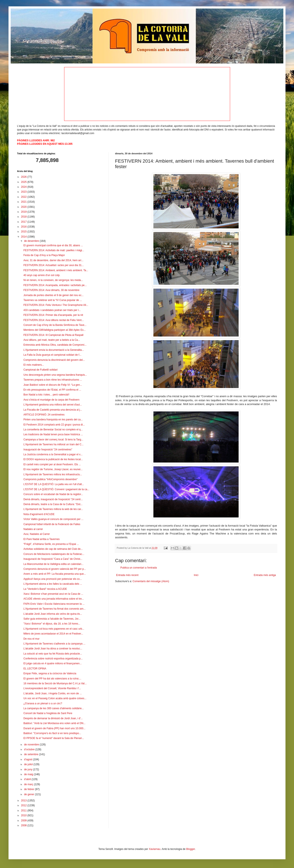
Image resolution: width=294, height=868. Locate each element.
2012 (24, 805)
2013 (24, 801)
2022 (24, 197)
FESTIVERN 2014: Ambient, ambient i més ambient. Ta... (56, 270)
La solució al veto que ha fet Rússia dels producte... (53, 654)
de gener (30, 794)
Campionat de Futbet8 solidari (40, 370)
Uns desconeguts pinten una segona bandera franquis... (55, 375)
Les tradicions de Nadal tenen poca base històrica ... (53, 434)
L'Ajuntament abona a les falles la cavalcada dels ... (53, 584)
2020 (24, 207)
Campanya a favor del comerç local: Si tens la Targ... (53, 440)
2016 (24, 227)
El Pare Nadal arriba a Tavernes (42, 539)
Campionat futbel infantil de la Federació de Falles (52, 524)
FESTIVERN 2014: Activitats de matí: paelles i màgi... (54, 250)
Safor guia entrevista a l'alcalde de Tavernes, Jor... (52, 619)
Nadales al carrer (33, 529)
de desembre (32, 241)
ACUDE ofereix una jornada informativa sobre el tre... (54, 599)
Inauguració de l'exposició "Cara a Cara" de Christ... (53, 559)
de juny (29, 769)
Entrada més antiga (265, 575)
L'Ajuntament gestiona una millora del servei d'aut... (53, 405)
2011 (24, 811)
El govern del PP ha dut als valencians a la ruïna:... (52, 679)
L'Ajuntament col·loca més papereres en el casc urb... (54, 629)
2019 (24, 212)
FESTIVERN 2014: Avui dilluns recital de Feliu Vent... (54, 320)
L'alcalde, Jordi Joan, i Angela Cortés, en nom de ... (53, 693)
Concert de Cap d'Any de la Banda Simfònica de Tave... (55, 325)
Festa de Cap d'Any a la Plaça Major (44, 255)
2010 (24, 815)
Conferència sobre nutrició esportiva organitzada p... (53, 659)
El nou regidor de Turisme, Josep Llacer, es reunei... (53, 469)
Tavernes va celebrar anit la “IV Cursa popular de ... (53, 300)
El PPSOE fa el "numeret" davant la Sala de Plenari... (54, 738)
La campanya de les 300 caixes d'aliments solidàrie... (54, 708)
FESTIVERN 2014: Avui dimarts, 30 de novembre (51, 290)
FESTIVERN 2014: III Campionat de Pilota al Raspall (53, 335)
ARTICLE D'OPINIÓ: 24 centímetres (44, 415)
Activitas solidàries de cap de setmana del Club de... (53, 549)
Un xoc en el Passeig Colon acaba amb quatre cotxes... (55, 698)
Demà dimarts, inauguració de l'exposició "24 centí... (53, 499)
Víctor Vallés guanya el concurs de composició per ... (53, 519)
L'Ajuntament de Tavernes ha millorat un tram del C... (53, 444)
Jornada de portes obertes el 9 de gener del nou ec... (53, 295)
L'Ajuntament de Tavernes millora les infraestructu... (53, 474)
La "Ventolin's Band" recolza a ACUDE (45, 589)
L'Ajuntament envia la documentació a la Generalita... (54, 350)
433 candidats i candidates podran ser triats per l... (52, 310)
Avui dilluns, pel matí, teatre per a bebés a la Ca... (52, 340)
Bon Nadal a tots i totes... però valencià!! (46, 395)
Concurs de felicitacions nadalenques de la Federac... (54, 554)
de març (29, 784)
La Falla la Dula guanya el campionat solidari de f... (52, 355)
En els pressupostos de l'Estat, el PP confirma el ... (52, 390)
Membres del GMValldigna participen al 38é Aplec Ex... (55, 330)
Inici (196, 575)
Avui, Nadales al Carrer (37, 534)
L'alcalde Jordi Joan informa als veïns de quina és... (53, 614)
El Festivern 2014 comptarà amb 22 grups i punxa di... (54, 425)
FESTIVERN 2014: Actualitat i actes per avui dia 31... (54, 265)
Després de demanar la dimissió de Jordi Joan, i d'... (53, 718)
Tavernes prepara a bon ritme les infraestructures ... (53, 380)
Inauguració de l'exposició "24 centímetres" (48, 450)
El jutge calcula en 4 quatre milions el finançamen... (53, 663)
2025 (24, 182)
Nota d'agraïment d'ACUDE (39, 514)
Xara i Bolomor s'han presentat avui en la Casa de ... (53, 594)
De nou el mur (31, 639)
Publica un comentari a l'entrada (139, 568)
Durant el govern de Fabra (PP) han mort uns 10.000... (54, 728)
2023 (24, 192)
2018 (24, 217)
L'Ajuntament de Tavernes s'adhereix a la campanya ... (54, 644)
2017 (24, 222)
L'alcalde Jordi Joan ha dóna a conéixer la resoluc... (53, 649)
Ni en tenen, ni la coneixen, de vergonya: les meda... (53, 280)
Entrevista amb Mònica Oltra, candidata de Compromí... (55, 345)
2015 (24, 232)
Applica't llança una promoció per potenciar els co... (53, 579)
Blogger (191, 849)
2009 (24, 821)
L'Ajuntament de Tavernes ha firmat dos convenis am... (55, 609)
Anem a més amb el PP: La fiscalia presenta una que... (55, 574)
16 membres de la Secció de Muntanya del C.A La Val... (55, 683)
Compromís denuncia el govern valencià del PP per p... (55, 569)
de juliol (29, 764)
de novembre (32, 745)
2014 (24, 237)
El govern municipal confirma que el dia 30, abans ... (53, 245)
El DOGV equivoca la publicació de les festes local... (53, 459)
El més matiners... (34, 365)
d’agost (29, 759)
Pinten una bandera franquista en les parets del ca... (53, 420)
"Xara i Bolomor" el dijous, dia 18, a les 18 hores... (52, 624)
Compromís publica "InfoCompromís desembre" (50, 479)
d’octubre (30, 749)
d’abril (28, 779)
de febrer (30, 789)
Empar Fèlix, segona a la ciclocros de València (50, 673)
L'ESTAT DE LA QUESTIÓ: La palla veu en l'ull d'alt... (54, 484)
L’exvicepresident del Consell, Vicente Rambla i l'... (52, 688)
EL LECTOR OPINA (35, 669)
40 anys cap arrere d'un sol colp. (42, 275)
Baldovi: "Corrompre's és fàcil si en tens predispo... (52, 733)
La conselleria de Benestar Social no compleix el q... (53, 430)
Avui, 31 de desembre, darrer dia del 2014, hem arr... (53, 260)
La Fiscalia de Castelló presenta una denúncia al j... (53, 410)
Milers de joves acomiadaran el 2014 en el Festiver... (53, 634)
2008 (24, 825)
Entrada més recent (127, 575)
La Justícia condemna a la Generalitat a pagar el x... (53, 454)
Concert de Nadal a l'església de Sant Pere (48, 713)
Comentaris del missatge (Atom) (151, 581)
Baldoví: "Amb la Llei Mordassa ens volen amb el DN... (54, 723)
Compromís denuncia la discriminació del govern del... (54, 360)
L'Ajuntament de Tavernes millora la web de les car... (53, 509)
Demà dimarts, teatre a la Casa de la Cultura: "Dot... (53, 504)
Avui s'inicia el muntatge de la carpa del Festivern (51, 400)
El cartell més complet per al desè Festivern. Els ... (52, 464)
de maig (29, 774)
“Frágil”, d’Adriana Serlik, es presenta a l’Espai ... (51, 544)
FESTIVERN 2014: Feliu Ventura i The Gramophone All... (56, 305)
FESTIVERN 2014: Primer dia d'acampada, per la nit (53, 315)
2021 (24, 202)
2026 (24, 177)
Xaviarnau (155, 849)
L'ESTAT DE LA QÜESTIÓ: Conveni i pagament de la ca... (56, 489)
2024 (24, 187)
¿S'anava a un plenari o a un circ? (43, 703)
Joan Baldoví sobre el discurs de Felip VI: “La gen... (53, 385)
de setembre (32, 754)
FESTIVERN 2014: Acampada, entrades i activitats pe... (55, 285)
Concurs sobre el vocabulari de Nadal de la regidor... (53, 494)
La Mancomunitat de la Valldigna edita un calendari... (53, 564)
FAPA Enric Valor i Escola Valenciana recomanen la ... (54, 604)
